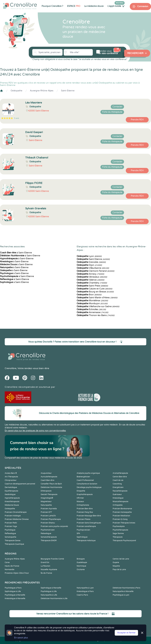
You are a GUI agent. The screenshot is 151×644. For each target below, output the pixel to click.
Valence (90, 280)
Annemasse (92, 312)
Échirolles (91, 309)
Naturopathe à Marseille (123, 591)
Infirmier (80, 498)
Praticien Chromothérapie (16, 512)
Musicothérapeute (120, 502)
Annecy (90, 274)
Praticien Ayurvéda (49, 509)
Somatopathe (10, 537)
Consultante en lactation (87, 484)
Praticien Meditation (121, 516)
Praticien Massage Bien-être (89, 516)
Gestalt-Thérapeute (49, 494)
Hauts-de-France (12, 566)
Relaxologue (46, 533)
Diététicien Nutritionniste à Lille (54, 598)
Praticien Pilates (84, 519)
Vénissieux (92, 277)
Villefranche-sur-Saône (98, 306)
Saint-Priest (92, 286)
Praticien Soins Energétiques (89, 523)
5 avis (17, 118)
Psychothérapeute (120, 530)
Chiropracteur (11, 480)
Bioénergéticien (83, 477)
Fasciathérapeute (120, 491)
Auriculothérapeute (49, 477)
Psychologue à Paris (13, 588)
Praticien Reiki (11, 523)
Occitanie (81, 570)
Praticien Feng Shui (85, 512)
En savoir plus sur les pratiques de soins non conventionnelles (35, 431)
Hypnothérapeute (12, 498)
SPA (78, 533)
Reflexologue (10, 533)
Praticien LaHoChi (48, 516)
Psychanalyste (119, 526)
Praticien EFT (46, 512)
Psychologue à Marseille (15, 595)
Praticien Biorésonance (122, 509)
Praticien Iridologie (13, 516)
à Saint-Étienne (16, 253)
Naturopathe (46, 505)
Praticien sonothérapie (86, 526)
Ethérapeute (46, 491)
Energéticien (118, 487)
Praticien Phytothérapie (51, 519)
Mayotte (116, 566)
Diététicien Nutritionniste (51, 487)
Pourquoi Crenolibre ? (52, 6)
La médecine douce (94, 6)
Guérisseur (117, 494)
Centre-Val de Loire (121, 559)
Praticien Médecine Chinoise (17, 519)
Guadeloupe (82, 562)
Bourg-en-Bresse (95, 292)
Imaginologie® (47, 498)
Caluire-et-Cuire (94, 289)
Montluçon (92, 304)
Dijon (89, 265)
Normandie (10, 570)
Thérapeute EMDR (49, 541)
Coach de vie (118, 480)
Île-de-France (46, 573)
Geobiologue (10, 494)
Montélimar (92, 301)
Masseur (80, 502)
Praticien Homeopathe (122, 512)
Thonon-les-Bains (96, 315)
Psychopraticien (83, 530)
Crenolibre (11, 368)
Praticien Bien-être (85, 509)
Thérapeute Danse (13, 541)
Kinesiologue (118, 498)
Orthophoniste (83, 505)
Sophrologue (82, 537)
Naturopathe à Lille (49, 595)
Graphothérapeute (85, 494)
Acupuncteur (46, 473)
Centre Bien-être (120, 477)
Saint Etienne (93, 259)
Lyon (89, 256)
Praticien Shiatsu (48, 523)
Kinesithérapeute (12, 502)
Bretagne (81, 559)
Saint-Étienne (68, 91)
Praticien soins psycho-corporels (54, 526)
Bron (89, 295)
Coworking (117, 484)
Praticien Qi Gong (120, 519)
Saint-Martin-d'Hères (97, 298)
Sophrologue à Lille (13, 591)
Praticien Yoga (11, 526)
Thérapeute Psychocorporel (124, 541)
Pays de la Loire (119, 570)
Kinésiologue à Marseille (15, 598)
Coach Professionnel (85, 480)
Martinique (81, 566)
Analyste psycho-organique (88, 473)
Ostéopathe (16, 91)
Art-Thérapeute (11, 477)
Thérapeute (118, 537)
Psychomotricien (48, 530)
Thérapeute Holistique (86, 541)
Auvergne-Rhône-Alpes (42, 91)
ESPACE (74, 6)
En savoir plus (21, 638)
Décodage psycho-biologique (89, 487)
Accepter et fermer (126, 633)
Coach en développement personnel (20, 484)
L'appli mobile (116, 6)
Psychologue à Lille (49, 591)
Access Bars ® (11, 473)
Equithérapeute (11, 491)
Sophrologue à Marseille (51, 588)
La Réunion (45, 566)
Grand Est (45, 562)
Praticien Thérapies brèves (124, 523)
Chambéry (92, 283)
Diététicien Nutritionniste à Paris (126, 588)
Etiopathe (81, 491)
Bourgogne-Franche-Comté (52, 559)
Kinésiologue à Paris (85, 591)
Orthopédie (118, 505)
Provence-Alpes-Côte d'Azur (17, 573)
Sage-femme (118, 533)
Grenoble (91, 262)
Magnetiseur (46, 502)
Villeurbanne (93, 268)
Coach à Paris (82, 595)
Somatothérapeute (49, 537)
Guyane (116, 562)
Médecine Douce (12, 505)
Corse (7, 562)
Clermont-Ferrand (95, 271)
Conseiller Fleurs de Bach (51, 484)
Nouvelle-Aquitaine (49, 570)
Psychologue (10, 530)
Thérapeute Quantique (14, 544)
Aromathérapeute (120, 473)
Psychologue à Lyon (121, 595)
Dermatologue (11, 487)
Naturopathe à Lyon (85, 588)
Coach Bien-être (47, 480)
